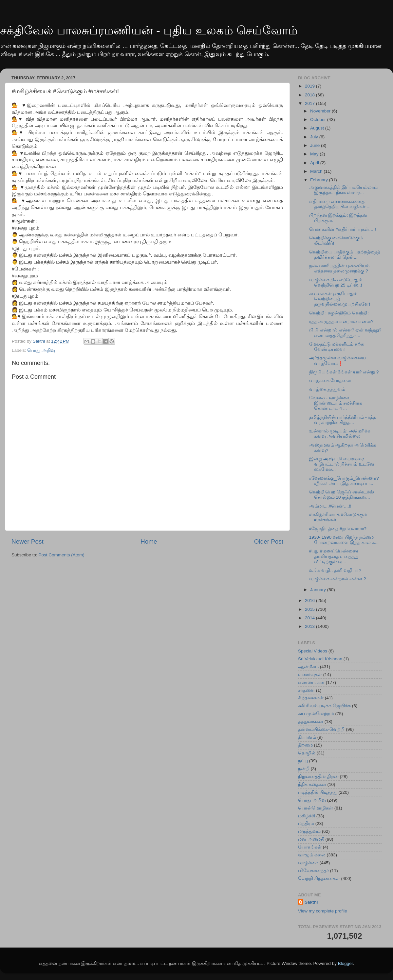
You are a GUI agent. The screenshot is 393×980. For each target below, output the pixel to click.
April (315, 163)
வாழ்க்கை (308, 863)
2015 (310, 609)
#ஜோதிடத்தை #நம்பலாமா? (338, 529)
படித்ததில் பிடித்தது (318, 792)
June (316, 145)
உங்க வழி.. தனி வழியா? (335, 570)
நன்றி (304, 769)
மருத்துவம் (309, 831)
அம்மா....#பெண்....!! (330, 506)
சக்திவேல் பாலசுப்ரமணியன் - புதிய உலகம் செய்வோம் (149, 30)
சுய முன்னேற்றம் (316, 714)
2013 (310, 626)
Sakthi (311, 902)
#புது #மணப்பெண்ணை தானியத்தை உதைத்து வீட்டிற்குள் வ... (334, 556)
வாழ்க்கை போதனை (330, 380)
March (317, 171)
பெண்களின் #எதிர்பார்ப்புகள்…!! (343, 229)
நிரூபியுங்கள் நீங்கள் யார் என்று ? (344, 372)
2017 (310, 103)
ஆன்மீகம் (308, 667)
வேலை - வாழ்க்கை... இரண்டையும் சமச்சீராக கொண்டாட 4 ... (336, 403)
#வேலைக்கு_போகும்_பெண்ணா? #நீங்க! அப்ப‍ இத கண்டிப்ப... (344, 481)
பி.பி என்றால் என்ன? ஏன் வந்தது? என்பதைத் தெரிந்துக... (345, 333)
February (320, 180)
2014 (310, 618)
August (318, 128)
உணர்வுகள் (310, 675)
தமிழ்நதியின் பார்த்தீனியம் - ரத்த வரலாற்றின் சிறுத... (343, 420)
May (315, 154)
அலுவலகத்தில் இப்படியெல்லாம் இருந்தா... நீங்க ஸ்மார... (344, 190)
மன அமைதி (311, 839)
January (319, 590)
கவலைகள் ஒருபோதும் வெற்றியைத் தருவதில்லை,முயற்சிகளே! (340, 299)
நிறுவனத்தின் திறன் (318, 777)
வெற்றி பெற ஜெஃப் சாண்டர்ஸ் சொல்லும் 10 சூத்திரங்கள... (342, 495)
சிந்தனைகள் (311, 698)
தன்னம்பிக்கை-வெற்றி (321, 729)
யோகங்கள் (310, 847)
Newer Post (28, 541)
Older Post (269, 541)
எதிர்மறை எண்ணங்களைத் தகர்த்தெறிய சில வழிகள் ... (340, 204)
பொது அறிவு (41, 350)
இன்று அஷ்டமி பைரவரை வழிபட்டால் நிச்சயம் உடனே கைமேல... (342, 464)
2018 (310, 95)
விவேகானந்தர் (313, 871)
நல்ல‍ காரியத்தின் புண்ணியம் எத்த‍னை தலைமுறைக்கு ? (339, 268)
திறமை (305, 745)
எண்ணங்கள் (311, 682)
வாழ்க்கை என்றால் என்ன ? (338, 579)
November (321, 111)
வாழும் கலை (312, 855)
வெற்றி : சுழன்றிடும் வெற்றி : (339, 313)
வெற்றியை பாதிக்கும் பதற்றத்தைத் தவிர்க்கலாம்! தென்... (345, 255)
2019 (310, 86)
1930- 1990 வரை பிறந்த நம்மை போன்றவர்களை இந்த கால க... (344, 540)
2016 (310, 600)
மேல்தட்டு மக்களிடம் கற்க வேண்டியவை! (337, 347)
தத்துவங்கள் (311, 721)
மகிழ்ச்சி (307, 816)
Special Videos (313, 651)
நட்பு (303, 761)
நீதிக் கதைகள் (312, 784)
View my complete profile (323, 911)
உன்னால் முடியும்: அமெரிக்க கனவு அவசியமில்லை (340, 434)
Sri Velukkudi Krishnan (320, 659)
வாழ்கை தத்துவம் (327, 389)
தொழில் (307, 753)
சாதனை (306, 690)
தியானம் (307, 737)
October (319, 120)
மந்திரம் (306, 823)
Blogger (346, 963)
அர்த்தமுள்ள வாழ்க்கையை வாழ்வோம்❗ (338, 360)
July (315, 137)
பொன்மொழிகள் (316, 808)
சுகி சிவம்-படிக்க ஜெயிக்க (324, 706)
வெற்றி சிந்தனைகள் (319, 879)
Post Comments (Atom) (62, 555)
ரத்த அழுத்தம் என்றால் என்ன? (341, 321)
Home (149, 541)
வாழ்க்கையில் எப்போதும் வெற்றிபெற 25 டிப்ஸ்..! (336, 282)
